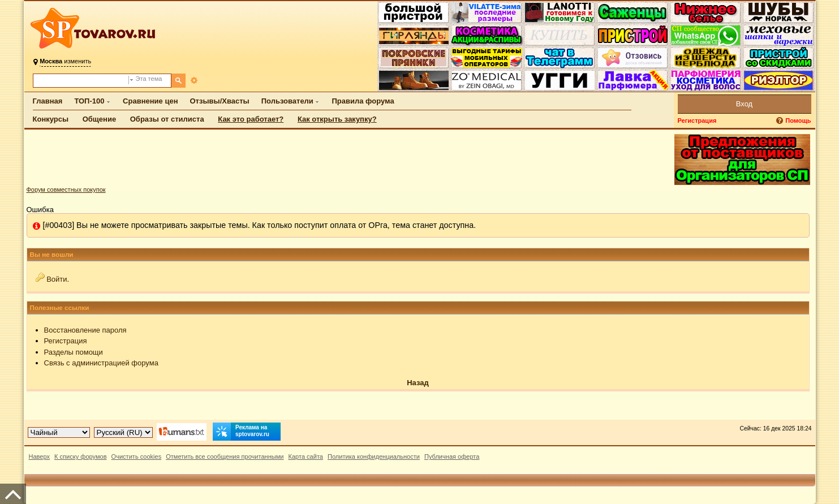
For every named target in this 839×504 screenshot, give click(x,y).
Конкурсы (51, 119)
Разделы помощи (74, 352)
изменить (65, 61)
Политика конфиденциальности (374, 456)
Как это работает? (251, 119)
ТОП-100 (89, 101)
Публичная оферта (452, 456)
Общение (99, 119)
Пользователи (287, 101)
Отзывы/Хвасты (220, 101)
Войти (57, 279)
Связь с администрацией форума (101, 363)
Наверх (40, 456)
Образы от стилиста (167, 119)
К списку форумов (81, 456)
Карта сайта (306, 456)
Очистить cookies (137, 456)
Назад (418, 383)
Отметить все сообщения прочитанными (225, 456)
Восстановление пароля (85, 330)
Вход (744, 104)
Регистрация (697, 120)
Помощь (798, 120)
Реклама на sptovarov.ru (241, 432)
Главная (48, 101)
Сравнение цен (150, 101)
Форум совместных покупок (66, 189)
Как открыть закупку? (337, 119)
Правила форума (363, 101)
